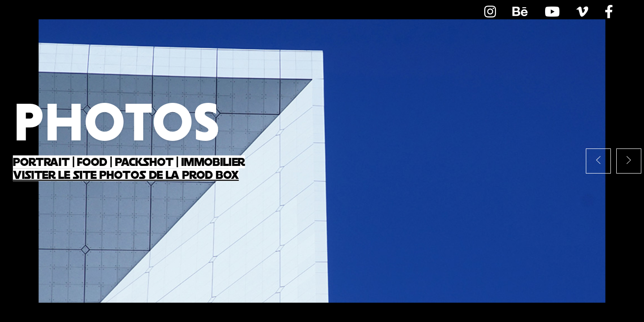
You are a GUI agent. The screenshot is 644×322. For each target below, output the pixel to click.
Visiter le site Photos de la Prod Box (126, 175)
